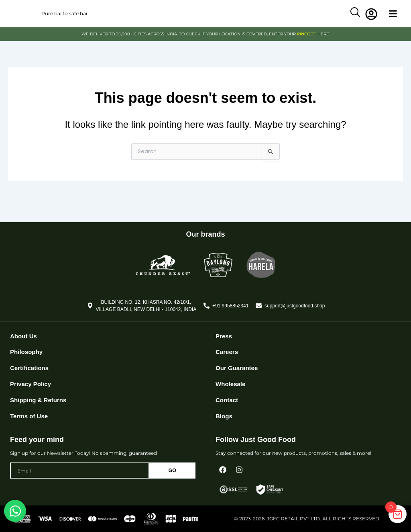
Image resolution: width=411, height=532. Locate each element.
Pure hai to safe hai (64, 19)
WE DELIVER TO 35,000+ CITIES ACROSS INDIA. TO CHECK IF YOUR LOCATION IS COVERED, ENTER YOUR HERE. (206, 46)
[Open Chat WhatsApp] (15, 511)
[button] (393, 20)
